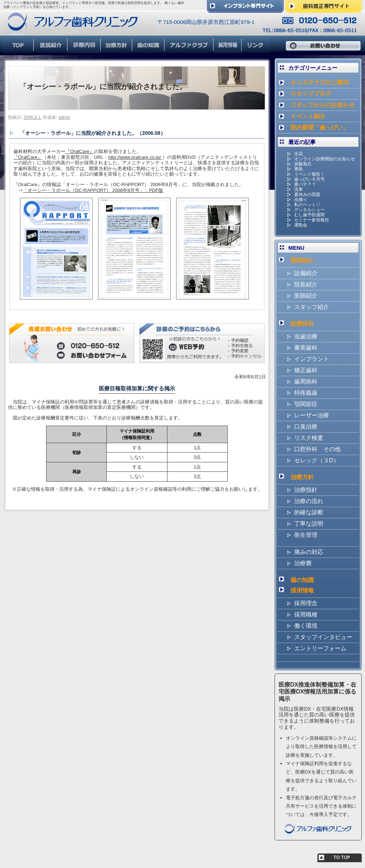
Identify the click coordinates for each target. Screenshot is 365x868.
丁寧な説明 (309, 524)
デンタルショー (309, 210)
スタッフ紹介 (312, 307)
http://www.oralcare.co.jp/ (135, 157)
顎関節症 (306, 404)
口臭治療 (306, 427)
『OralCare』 (80, 151)
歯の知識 (302, 580)
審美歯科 (306, 348)
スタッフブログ (311, 94)
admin (64, 117)
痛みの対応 (309, 552)
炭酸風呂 (303, 164)
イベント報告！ (309, 174)
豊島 (299, 169)
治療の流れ (309, 501)
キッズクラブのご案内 (320, 82)
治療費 (303, 563)
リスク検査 (309, 438)
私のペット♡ (307, 205)
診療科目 (302, 324)
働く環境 (306, 626)
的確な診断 (309, 512)
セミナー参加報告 (312, 220)
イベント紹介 (308, 116)
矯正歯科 (306, 370)
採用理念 (306, 603)
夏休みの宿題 (307, 194)
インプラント (312, 359)
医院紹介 (302, 260)
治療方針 (302, 477)
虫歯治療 (306, 336)
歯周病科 (306, 381)
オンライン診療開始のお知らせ (325, 159)
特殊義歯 (306, 393)
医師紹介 (306, 296)
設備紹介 (306, 273)
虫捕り (301, 200)
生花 (299, 154)
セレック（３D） (317, 460)
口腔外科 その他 (317, 449)
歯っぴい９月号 (309, 179)
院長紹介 (306, 284)
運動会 (301, 225)
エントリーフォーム (320, 648)
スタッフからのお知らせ (323, 105)
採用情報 (302, 590)
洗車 (299, 189)
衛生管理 (306, 535)
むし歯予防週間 (309, 215)
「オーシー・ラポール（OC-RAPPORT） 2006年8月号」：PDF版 (93, 190)
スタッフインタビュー (323, 637)
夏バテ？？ (305, 184)
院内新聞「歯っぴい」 (320, 127)
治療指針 (306, 490)
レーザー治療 (312, 415)
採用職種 (306, 614)
